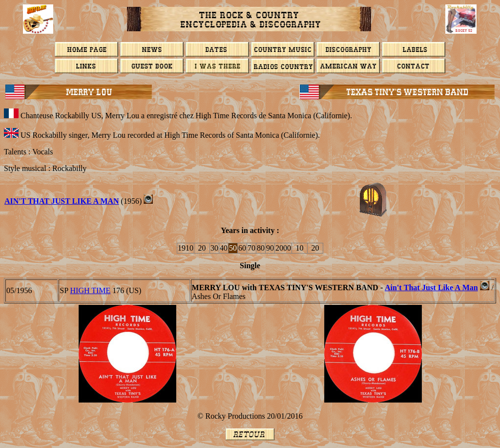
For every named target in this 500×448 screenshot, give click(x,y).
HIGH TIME (91, 290)
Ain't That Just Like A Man (62, 201)
